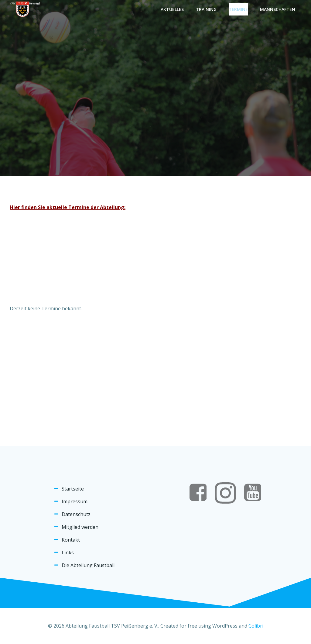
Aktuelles (172, 9)
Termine (238, 9)
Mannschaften (278, 9)
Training (206, 9)
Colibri (256, 626)
